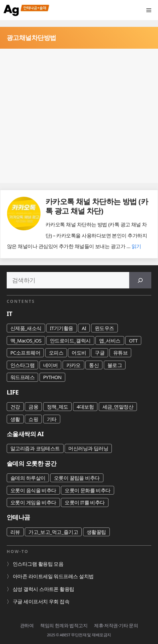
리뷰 (15, 532)
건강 (15, 407)
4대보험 (85, 407)
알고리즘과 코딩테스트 (35, 448)
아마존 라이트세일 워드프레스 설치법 (53, 576)
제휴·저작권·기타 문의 (116, 625)
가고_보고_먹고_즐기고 (53, 532)
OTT (133, 340)
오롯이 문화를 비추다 (88, 490)
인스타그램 (22, 365)
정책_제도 (58, 407)
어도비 (79, 353)
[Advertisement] (79, 116)
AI (84, 328)
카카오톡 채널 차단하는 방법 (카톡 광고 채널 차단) (97, 206)
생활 (15, 419)
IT (10, 313)
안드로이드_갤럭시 (70, 340)
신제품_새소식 (26, 328)
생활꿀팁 (96, 532)
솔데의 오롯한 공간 (31, 463)
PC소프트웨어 (25, 353)
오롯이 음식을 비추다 (33, 490)
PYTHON (52, 377)
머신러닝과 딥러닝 (88, 448)
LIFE (13, 392)
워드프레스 (22, 377)
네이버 (50, 365)
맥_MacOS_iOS (26, 340)
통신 (94, 365)
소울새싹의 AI (25, 434)
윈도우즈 (104, 328)
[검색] (140, 280)
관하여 (27, 625)
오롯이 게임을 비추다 (33, 502)
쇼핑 (33, 419)
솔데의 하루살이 (28, 478)
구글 (100, 353)
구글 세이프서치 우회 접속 (41, 601)
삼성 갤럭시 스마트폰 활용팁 (44, 589)
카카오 (73, 365)
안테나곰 (18, 517)
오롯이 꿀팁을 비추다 (77, 478)
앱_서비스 (110, 340)
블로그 (115, 365)
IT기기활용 (62, 328)
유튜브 (120, 353)
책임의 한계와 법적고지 (64, 625)
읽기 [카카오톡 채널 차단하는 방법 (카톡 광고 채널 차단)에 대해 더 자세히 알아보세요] (136, 246)
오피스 (56, 353)
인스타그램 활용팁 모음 (38, 564)
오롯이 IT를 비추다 (85, 502)
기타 (52, 419)
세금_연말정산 (118, 407)
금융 (33, 407)
